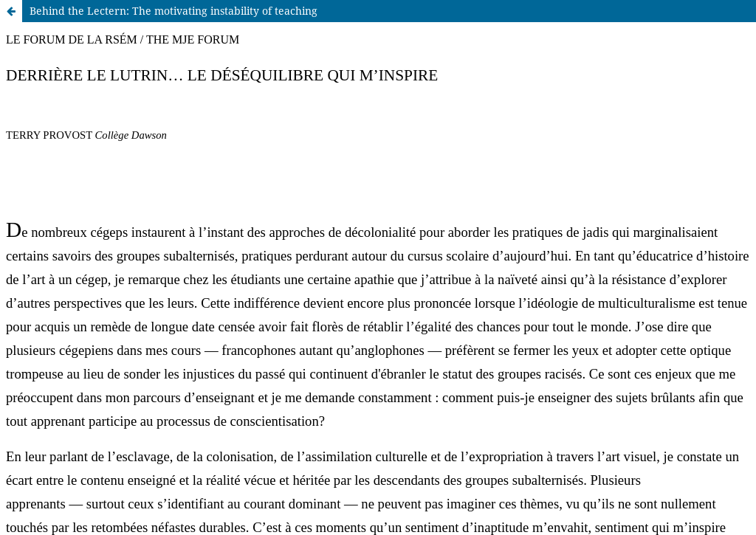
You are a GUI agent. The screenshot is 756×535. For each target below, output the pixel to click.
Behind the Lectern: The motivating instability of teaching (173, 11)
